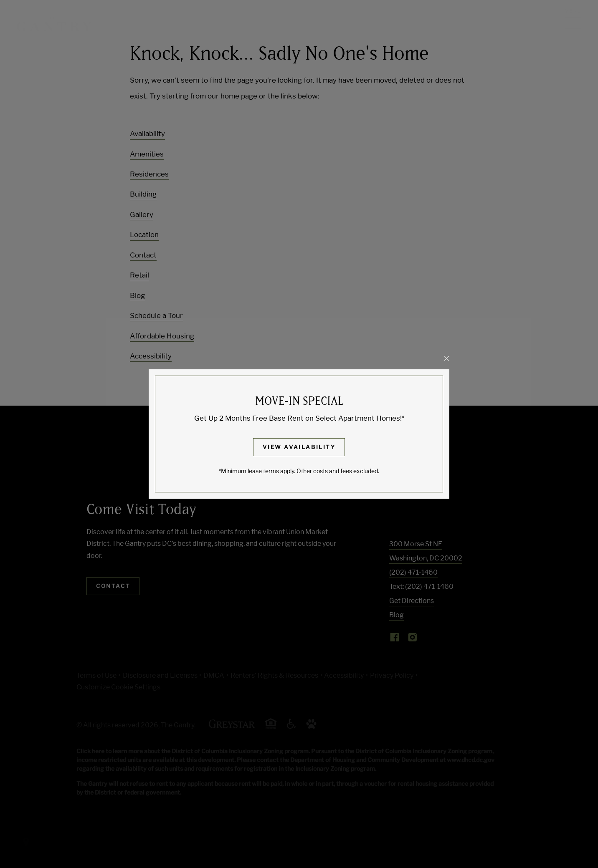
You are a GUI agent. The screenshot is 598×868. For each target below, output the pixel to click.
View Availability (299, 447)
